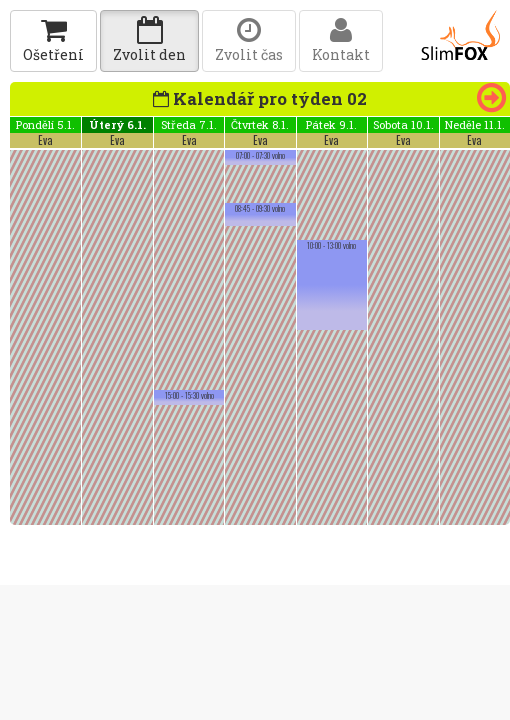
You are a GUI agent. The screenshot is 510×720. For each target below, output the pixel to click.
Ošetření (53, 40)
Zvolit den (149, 40)
